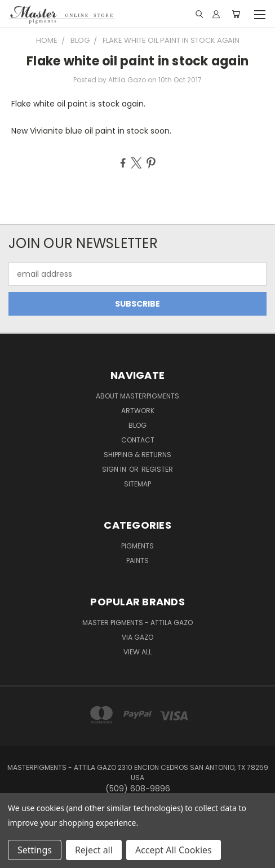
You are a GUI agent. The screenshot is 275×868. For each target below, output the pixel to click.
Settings (35, 850)
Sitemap (137, 484)
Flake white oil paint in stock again (137, 61)
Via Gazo (137, 637)
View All (137, 652)
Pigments (137, 546)
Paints (137, 561)
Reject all (94, 850)
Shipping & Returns (137, 455)
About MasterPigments (137, 396)
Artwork (138, 411)
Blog (137, 425)
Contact (138, 440)
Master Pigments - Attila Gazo (137, 623)
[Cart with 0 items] (236, 14)
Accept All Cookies (174, 850)
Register (157, 469)
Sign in (115, 469)
